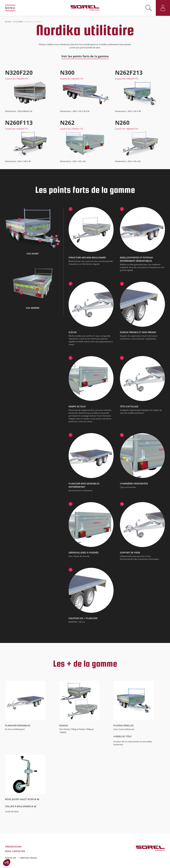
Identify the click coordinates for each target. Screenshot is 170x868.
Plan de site (11, 858)
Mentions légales (29, 858)
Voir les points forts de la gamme (85, 56)
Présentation (13, 847)
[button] (7, 863)
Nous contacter (15, 851)
